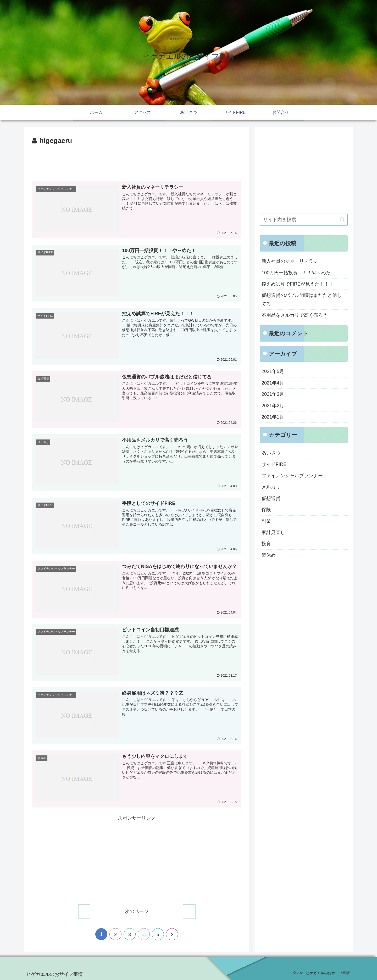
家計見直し (273, 532)
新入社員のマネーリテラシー (292, 261)
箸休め (269, 555)
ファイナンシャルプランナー (292, 476)
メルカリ (271, 487)
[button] (342, 220)
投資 (266, 544)
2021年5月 (273, 371)
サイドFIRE (274, 464)
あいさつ (271, 453)
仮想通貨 (271, 498)
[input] (304, 220)
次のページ (137, 911)
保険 (266, 510)
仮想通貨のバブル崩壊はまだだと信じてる (302, 299)
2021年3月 (273, 394)
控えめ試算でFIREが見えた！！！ (298, 284)
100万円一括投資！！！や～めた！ (298, 273)
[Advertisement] (137, 161)
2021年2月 (273, 406)
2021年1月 (273, 417)
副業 (266, 521)
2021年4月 (273, 383)
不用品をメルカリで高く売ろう (295, 315)
